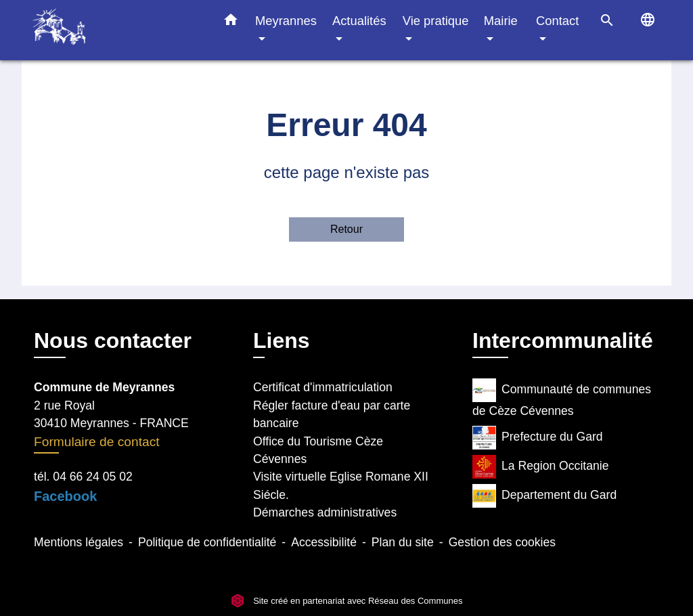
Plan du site (403, 542)
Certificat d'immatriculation (323, 387)
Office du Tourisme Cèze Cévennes (318, 450)
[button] (231, 22)
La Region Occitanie (540, 467)
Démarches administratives (325, 512)
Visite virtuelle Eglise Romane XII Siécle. (341, 485)
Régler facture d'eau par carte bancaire (332, 414)
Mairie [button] (501, 21)
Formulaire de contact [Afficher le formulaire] (97, 442)
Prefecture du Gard (538, 438)
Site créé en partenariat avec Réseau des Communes (347, 601)
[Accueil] (116, 30)
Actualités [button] (359, 21)
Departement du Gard (544, 496)
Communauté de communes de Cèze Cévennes (562, 398)
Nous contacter (113, 340)
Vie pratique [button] (436, 21)
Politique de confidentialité (207, 542)
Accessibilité (324, 542)
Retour (346, 229)
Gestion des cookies (502, 542)
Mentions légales (79, 542)
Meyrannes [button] (286, 21)
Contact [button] (557, 21)
